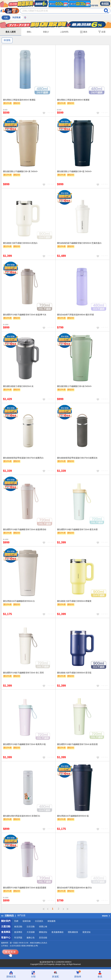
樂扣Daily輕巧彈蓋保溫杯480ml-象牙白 (75, 888)
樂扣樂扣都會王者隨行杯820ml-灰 (18, 386)
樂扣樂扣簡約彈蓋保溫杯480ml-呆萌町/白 (22, 816)
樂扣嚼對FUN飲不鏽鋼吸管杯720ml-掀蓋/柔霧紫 (25, 888)
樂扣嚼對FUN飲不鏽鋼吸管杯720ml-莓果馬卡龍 (24, 744)
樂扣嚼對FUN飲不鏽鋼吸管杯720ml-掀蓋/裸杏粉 (25, 529)
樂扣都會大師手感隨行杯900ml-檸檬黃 (74, 601)
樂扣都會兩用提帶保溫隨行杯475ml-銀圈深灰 (77, 458)
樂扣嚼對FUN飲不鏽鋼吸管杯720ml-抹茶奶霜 (77, 744)
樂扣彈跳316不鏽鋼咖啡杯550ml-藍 (73, 816)
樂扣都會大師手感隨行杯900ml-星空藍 (74, 673)
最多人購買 (11, 32)
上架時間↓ (65, 32)
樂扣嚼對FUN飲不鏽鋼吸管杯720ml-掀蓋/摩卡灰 (25, 315)
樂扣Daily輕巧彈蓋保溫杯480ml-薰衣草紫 (76, 315)
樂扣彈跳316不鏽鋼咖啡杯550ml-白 (19, 601)
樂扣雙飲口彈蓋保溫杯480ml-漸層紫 (73, 100)
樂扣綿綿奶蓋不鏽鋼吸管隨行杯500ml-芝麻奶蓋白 (79, 243)
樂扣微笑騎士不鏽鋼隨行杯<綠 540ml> (74, 386)
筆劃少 (46, 32)
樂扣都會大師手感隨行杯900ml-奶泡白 (20, 243)
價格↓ (29, 32)
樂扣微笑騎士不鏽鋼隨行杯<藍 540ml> (74, 171)
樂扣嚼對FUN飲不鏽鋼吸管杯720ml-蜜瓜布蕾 (77, 529)
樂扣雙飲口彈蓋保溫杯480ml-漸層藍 (19, 100)
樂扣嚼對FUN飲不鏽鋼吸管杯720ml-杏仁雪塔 (23, 673)
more (106, 916)
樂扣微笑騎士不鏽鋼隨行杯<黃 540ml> (20, 171)
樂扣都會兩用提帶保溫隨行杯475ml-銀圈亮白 (23, 458)
